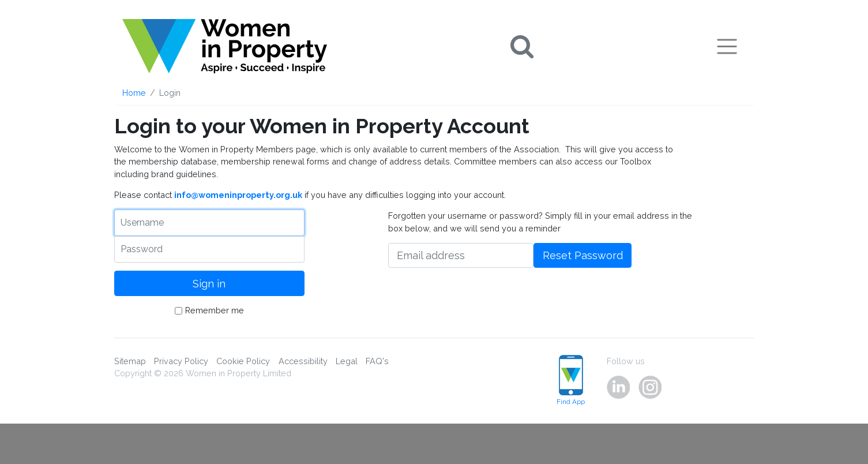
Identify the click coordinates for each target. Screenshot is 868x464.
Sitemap (130, 361)
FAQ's (377, 361)
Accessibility (303, 361)
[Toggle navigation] (727, 46)
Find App (571, 381)
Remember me (215, 310)
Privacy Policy (181, 361)
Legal (347, 361)
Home (134, 93)
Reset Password (583, 255)
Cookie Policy (243, 361)
